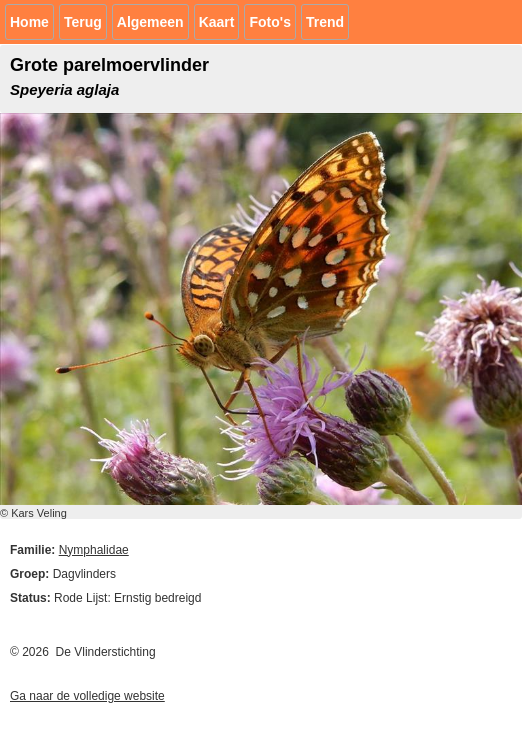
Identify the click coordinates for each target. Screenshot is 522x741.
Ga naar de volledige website (87, 696)
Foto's (269, 22)
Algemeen (150, 22)
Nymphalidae (94, 550)
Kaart (217, 22)
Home (29, 22)
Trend (325, 22)
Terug (83, 22)
